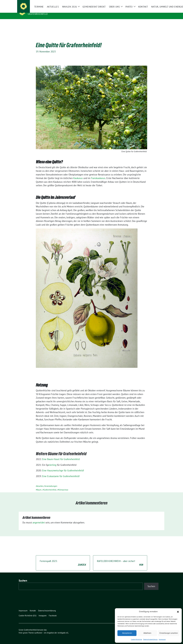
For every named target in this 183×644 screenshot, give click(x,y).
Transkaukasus (98, 174)
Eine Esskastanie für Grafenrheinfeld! (61, 472)
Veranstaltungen (51, 482)
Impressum (162, 639)
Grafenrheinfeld (38, 14)
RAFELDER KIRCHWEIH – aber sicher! (120, 559)
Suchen (23, 577)
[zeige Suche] (160, 2)
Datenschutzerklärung (150, 639)
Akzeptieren (127, 633)
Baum (39, 486)
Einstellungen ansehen (169, 633)
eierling (52, 461)
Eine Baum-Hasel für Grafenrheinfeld (61, 455)
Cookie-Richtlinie (136, 639)
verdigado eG (63, 629)
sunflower (38, 629)
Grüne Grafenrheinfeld (44, 10)
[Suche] (156, 2)
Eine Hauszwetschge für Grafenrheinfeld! (63, 467)
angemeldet (39, 519)
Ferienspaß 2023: (63, 559)
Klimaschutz (63, 486)
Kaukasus (78, 174)
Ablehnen (147, 633)
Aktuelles (40, 482)
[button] (178, 612)
